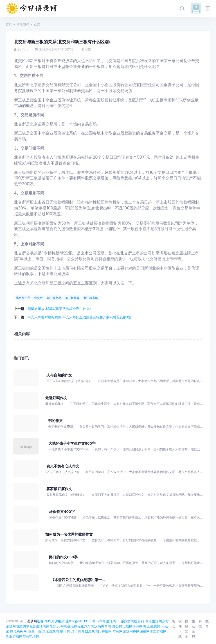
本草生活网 (108, 621)
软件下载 (180, 629)
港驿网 (138, 626)
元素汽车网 (86, 626)
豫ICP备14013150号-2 (82, 621)
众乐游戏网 (51, 631)
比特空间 (105, 631)
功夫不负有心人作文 (63, 466)
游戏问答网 (131, 631)
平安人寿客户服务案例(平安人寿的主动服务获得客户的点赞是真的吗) (79, 317)
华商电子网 (31, 636)
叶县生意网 (152, 626)
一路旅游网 (126, 621)
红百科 (139, 621)
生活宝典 (193, 629)
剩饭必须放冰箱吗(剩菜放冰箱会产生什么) (59, 309)
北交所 (38, 298)
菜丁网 (76, 631)
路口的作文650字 (63, 557)
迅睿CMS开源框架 (51, 621)
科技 (200, 624)
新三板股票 (72, 298)
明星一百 (35, 631)
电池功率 (22, 626)
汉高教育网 (103, 626)
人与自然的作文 (59, 375)
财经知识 (23, 24)
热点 (173, 624)
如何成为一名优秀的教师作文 (69, 534)
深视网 (145, 631)
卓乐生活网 (154, 621)
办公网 (117, 626)
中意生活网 (69, 626)
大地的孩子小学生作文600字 (72, 443)
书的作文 (55, 421)
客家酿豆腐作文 (59, 489)
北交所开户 (23, 298)
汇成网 (127, 626)
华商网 (118, 631)
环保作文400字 (62, 512)
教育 (207, 624)
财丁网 (65, 631)
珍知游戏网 (158, 631)
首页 (9, 24)
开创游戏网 (90, 631)
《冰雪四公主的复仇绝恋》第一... (78, 580)
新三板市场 (91, 298)
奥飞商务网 (18, 631)
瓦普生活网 (38, 626)
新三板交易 (54, 298)
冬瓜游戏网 (14, 636)
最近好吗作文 (56, 398)
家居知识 (53, 626)
